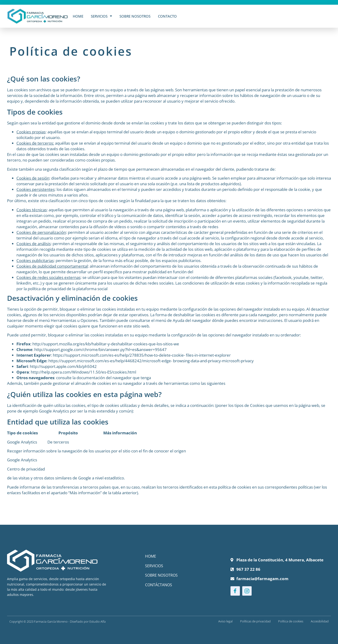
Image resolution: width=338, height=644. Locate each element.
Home (78, 16)
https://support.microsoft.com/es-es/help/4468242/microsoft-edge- (110, 361)
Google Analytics (22, 460)
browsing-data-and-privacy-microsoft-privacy (213, 361)
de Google (82, 478)
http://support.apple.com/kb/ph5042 (63, 366)
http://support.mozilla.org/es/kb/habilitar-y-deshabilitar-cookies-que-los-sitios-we (106, 344)
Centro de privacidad (26, 469)
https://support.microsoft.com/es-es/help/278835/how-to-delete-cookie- (119, 355)
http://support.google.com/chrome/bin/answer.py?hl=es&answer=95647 (100, 349)
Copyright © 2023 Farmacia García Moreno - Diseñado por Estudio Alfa (58, 621)
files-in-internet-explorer (208, 355)
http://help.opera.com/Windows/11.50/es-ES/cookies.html (83, 372)
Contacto (167, 16)
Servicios (101, 16)
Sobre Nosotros (135, 16)
